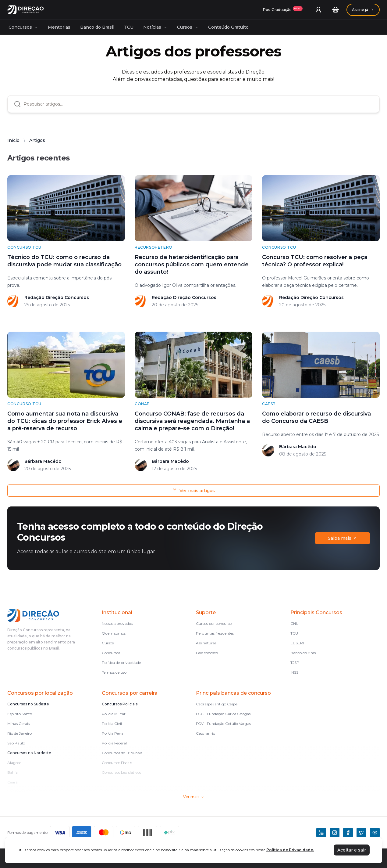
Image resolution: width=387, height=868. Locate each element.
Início (13, 140)
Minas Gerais (18, 724)
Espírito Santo (20, 714)
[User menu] (318, 10)
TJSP (295, 663)
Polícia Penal (113, 733)
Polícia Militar (114, 714)
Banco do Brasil (97, 27)
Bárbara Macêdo (43, 461)
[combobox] (198, 104)
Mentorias (59, 27)
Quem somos (114, 633)
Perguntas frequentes (215, 633)
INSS (294, 672)
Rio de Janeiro (20, 733)
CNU (295, 623)
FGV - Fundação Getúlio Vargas (223, 724)
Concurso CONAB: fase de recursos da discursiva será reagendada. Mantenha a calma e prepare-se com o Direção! (192, 421)
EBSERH (298, 643)
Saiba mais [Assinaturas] (343, 538)
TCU (129, 27)
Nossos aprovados (117, 623)
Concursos (23, 27)
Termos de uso (114, 672)
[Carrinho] (336, 10)
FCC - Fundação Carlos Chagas (223, 714)
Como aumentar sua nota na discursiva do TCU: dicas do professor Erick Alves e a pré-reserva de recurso (65, 421)
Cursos (188, 27)
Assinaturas (206, 643)
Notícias (155, 27)
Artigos (37, 140)
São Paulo (16, 743)
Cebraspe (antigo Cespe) (217, 704)
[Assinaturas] (283, 10)
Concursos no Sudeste (28, 704)
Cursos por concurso (214, 623)
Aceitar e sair (352, 850)
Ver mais (194, 797)
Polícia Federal (114, 743)
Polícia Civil (112, 724)
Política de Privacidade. (290, 850)
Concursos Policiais (120, 704)
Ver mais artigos (193, 491)
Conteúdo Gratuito (228, 27)
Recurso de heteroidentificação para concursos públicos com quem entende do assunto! (192, 265)
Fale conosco (207, 653)
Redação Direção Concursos (57, 297)
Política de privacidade (121, 663)
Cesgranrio (206, 733)
